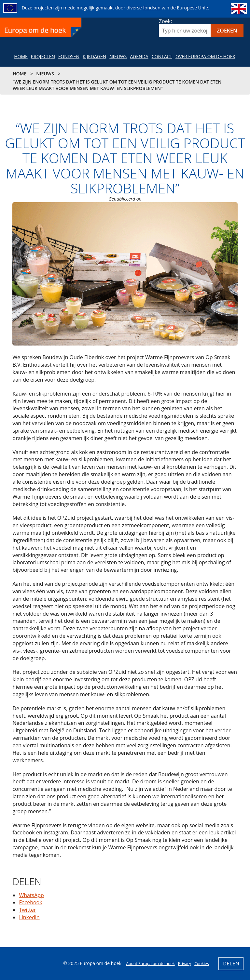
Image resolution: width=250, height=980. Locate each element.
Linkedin (29, 917)
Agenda (139, 56)
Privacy (185, 964)
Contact (162, 56)
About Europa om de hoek (150, 964)
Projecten (43, 56)
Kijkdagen (94, 56)
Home (21, 56)
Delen (23, 870)
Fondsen (69, 56)
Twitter (27, 910)
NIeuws (118, 56)
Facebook (30, 902)
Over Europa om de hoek (205, 56)
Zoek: (165, 21)
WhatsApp (31, 895)
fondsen (152, 8)
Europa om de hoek (42, 27)
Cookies (202, 964)
